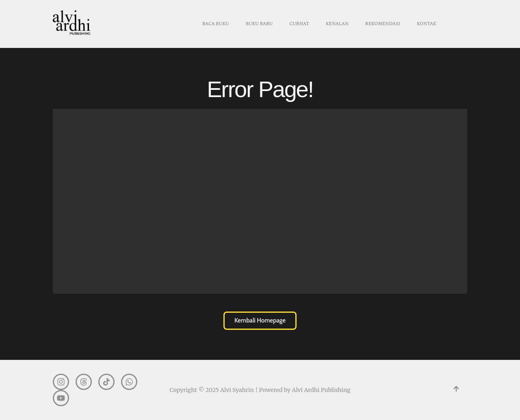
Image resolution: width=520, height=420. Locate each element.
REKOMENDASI (383, 24)
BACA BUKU (216, 24)
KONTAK (427, 24)
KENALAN (337, 24)
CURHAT (299, 24)
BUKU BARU (259, 24)
